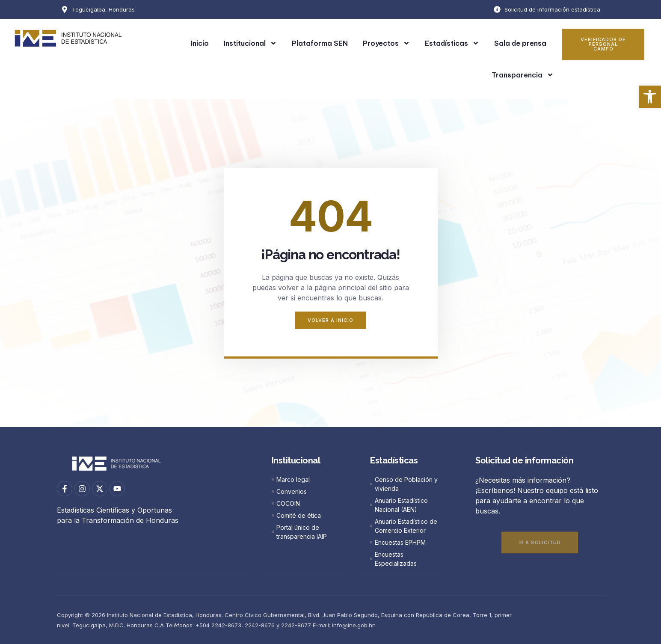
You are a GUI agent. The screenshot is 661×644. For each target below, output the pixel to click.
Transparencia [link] (523, 75)
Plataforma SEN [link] (320, 43)
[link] (650, 97)
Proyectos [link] (386, 43)
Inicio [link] (200, 43)
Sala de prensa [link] (520, 43)
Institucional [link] (250, 43)
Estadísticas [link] (452, 43)
